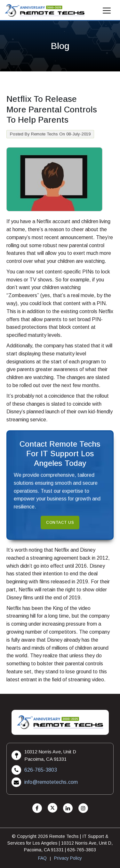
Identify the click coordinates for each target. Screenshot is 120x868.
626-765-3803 (41, 770)
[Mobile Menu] (107, 12)
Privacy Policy (68, 858)
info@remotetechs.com (51, 782)
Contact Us (60, 523)
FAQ (42, 858)
